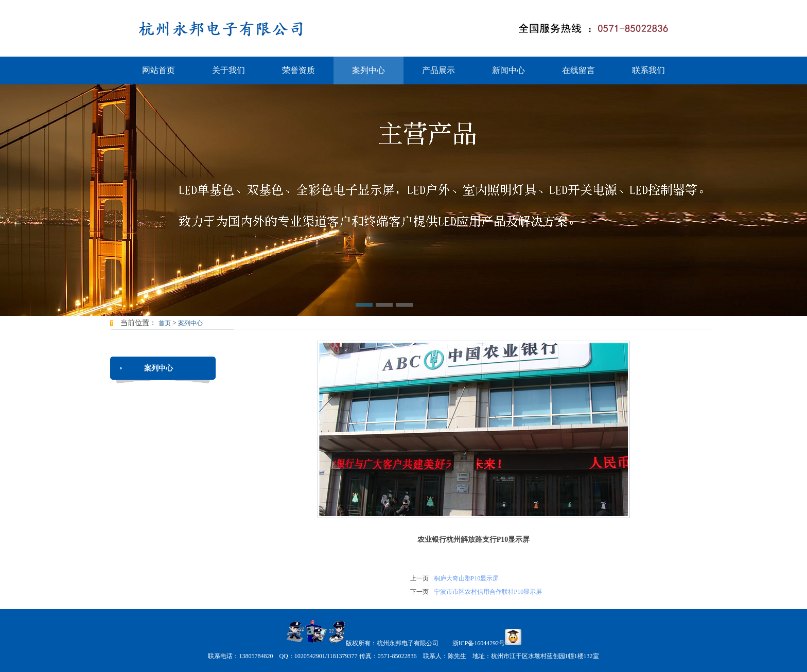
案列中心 (369, 70)
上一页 (419, 578)
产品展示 (438, 70)
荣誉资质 (299, 70)
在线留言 (578, 70)
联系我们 (648, 70)
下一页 (419, 592)
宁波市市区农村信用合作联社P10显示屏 (488, 592)
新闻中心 (508, 70)
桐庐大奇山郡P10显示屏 (467, 578)
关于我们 (229, 70)
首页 (165, 323)
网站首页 (159, 70)
